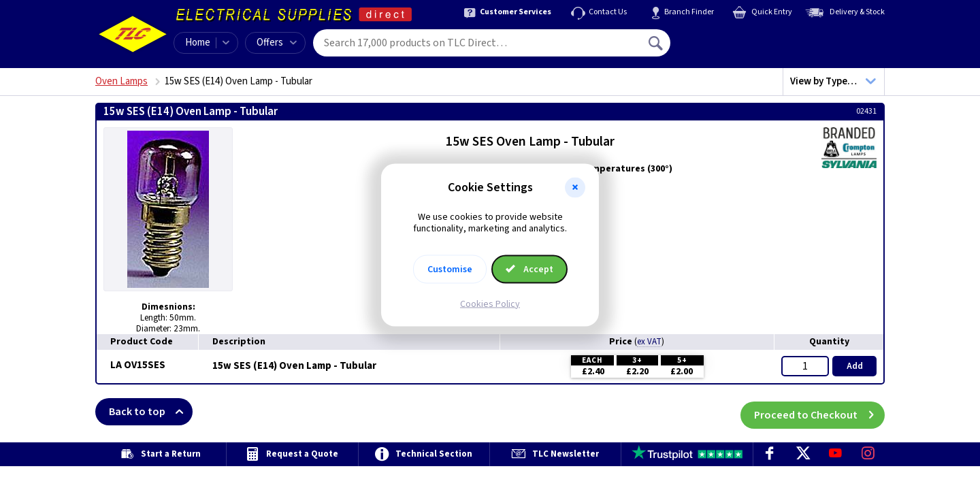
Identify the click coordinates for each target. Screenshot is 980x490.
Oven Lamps (121, 81)
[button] (575, 188)
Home (198, 43)
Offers (277, 43)
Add (855, 366)
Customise (450, 269)
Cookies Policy (490, 304)
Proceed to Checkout (819, 412)
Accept (529, 269)
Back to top (151, 412)
